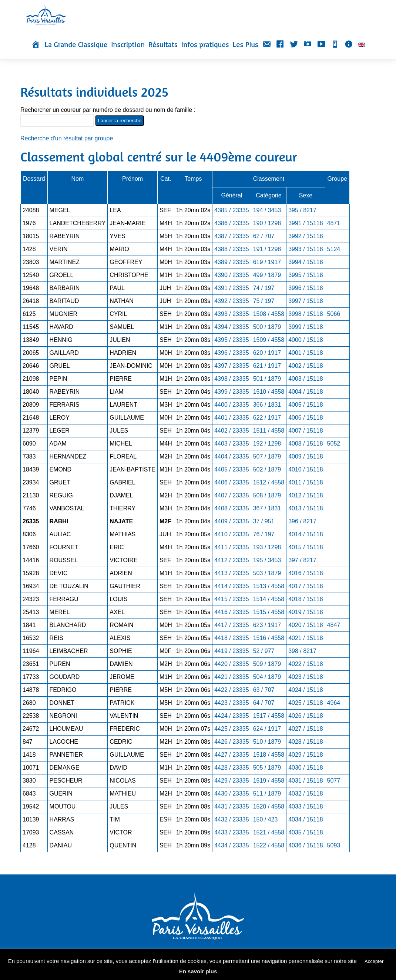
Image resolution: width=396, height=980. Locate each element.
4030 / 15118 (306, 768)
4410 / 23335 (231, 534)
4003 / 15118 (306, 379)
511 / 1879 (267, 794)
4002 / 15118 (306, 366)
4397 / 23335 (231, 366)
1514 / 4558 (269, 599)
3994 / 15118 (306, 262)
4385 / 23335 (231, 210)
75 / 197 (264, 301)
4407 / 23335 (231, 495)
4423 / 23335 (231, 703)
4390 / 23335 (231, 275)
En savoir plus (198, 971)
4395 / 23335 (231, 340)
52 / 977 (264, 651)
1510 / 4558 (269, 392)
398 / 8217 (302, 651)
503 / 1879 (267, 573)
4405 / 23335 (231, 469)
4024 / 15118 (306, 690)
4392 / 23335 (231, 301)
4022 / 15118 (306, 664)
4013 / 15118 (306, 508)
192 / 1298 (267, 444)
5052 (334, 444)
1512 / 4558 (269, 482)
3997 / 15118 (306, 301)
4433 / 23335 (231, 832)
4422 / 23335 (231, 690)
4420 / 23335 (231, 664)
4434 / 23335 (231, 845)
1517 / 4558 (269, 716)
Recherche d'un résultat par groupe (67, 138)
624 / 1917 (267, 729)
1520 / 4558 (269, 806)
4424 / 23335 (231, 716)
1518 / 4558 (269, 755)
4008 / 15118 (306, 444)
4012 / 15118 (306, 495)
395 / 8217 (302, 210)
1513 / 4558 (269, 586)
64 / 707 (264, 703)
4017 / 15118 (306, 586)
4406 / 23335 (231, 482)
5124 (334, 249)
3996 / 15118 (306, 288)
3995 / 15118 (306, 275)
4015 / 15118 (306, 547)
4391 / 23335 (231, 288)
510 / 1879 (267, 742)
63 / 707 (264, 690)
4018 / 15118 (306, 599)
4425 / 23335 (231, 729)
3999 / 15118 (306, 327)
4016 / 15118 (306, 573)
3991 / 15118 (306, 223)
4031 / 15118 (306, 781)
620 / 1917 (267, 353)
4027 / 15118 (306, 729)
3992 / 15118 (306, 236)
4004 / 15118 (306, 392)
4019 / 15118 (306, 612)
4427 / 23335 (231, 755)
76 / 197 (264, 534)
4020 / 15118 (306, 625)
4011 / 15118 (306, 482)
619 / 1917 (267, 262)
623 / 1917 (267, 625)
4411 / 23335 (231, 547)
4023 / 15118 (306, 677)
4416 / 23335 (231, 612)
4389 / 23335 (231, 262)
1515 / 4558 (269, 612)
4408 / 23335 (231, 508)
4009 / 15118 (306, 456)
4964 (334, 703)
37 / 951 (264, 521)
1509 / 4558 (269, 340)
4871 (334, 223)
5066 (334, 314)
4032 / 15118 (306, 794)
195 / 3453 (267, 560)
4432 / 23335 (231, 819)
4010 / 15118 (306, 469)
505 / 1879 (267, 768)
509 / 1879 (267, 664)
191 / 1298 (267, 249)
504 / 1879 (267, 677)
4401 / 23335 (231, 418)
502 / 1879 (267, 469)
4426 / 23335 (231, 742)
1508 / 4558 (269, 314)
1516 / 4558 (269, 638)
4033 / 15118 (306, 806)
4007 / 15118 (306, 431)
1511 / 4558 (269, 431)
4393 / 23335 (231, 314)
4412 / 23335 (231, 560)
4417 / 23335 (231, 625)
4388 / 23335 (231, 249)
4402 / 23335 (231, 431)
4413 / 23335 (231, 573)
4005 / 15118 (306, 405)
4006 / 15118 (306, 418)
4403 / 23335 (231, 444)
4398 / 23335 (231, 379)
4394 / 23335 (231, 327)
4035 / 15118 (306, 832)
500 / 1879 (267, 327)
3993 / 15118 (306, 249)
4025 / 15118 (306, 703)
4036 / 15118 (306, 845)
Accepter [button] (374, 961)
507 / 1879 (267, 456)
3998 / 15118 (306, 314)
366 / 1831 (267, 405)
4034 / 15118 (306, 819)
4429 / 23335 (231, 781)
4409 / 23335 (231, 521)
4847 (334, 625)
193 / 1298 (267, 547)
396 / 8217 (302, 521)
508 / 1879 (267, 495)
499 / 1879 (267, 275)
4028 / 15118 (306, 742)
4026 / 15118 (306, 716)
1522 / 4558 (269, 845)
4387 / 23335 (231, 236)
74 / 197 (264, 288)
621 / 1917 (267, 366)
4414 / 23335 (231, 586)
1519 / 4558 (269, 781)
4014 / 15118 (306, 534)
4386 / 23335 (231, 223)
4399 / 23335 (231, 392)
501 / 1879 (267, 379)
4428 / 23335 (231, 768)
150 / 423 (266, 819)
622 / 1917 (267, 418)
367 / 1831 (267, 508)
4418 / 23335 (231, 638)
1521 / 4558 (269, 832)
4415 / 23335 (231, 599)
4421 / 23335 (231, 677)
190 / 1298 (267, 223)
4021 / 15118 (306, 638)
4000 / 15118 (306, 340)
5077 (334, 781)
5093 (334, 845)
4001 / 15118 (306, 353)
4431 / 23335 (231, 806)
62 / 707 (264, 236)
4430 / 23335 (231, 794)
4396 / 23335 (231, 353)
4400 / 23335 (231, 405)
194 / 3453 (267, 210)
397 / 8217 (302, 560)
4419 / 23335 (231, 651)
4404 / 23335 (231, 456)
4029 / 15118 (306, 755)
